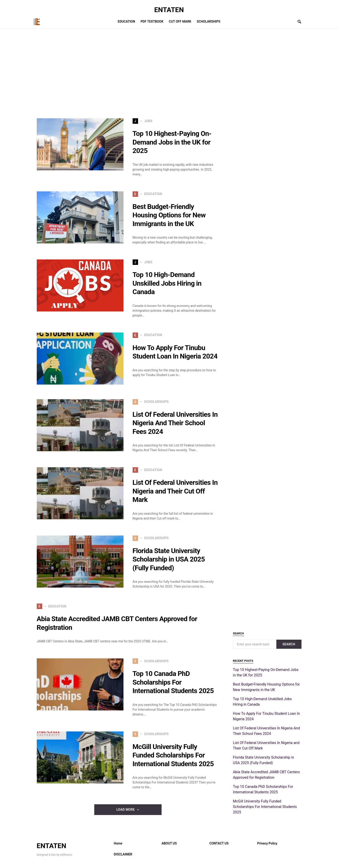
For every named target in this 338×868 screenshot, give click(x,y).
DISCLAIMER (123, 854)
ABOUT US (169, 843)
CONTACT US (219, 843)
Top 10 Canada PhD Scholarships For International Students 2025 (173, 682)
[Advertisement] (128, 74)
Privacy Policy (267, 843)
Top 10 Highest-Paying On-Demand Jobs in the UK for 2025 (172, 142)
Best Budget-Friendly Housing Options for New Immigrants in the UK (169, 215)
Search (289, 644)
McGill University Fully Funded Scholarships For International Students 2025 (173, 755)
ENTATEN (169, 10)
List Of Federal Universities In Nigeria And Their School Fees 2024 (175, 423)
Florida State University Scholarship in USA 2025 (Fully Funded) (169, 559)
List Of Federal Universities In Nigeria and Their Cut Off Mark (175, 491)
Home (118, 843)
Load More (126, 810)
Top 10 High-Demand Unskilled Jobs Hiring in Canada (167, 283)
